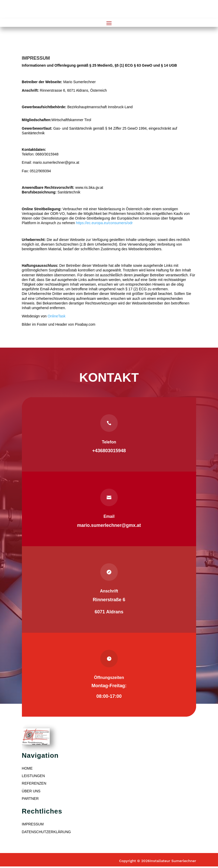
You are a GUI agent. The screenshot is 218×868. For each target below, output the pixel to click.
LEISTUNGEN (33, 776)
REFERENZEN (34, 783)
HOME (27, 768)
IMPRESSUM (33, 824)
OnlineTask (57, 316)
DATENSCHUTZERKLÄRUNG (46, 832)
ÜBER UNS (31, 791)
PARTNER (30, 799)
